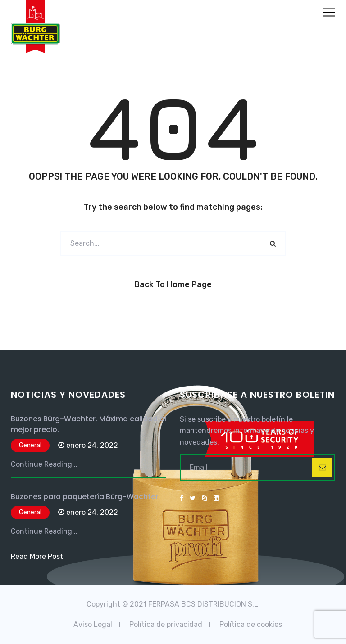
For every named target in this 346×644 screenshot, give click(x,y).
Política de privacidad (166, 624)
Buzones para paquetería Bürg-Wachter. (85, 497)
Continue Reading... (44, 464)
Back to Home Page (173, 284)
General (30, 445)
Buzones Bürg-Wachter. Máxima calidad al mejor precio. (89, 424)
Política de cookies (251, 624)
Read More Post (37, 556)
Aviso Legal (93, 624)
